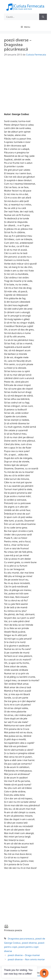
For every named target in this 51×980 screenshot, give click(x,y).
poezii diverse (29, 943)
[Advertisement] (26, 87)
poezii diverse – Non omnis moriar (26, 959)
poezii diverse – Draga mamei (24, 955)
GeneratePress (39, 976)
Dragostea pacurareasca (21, 939)
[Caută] (43, 17)
